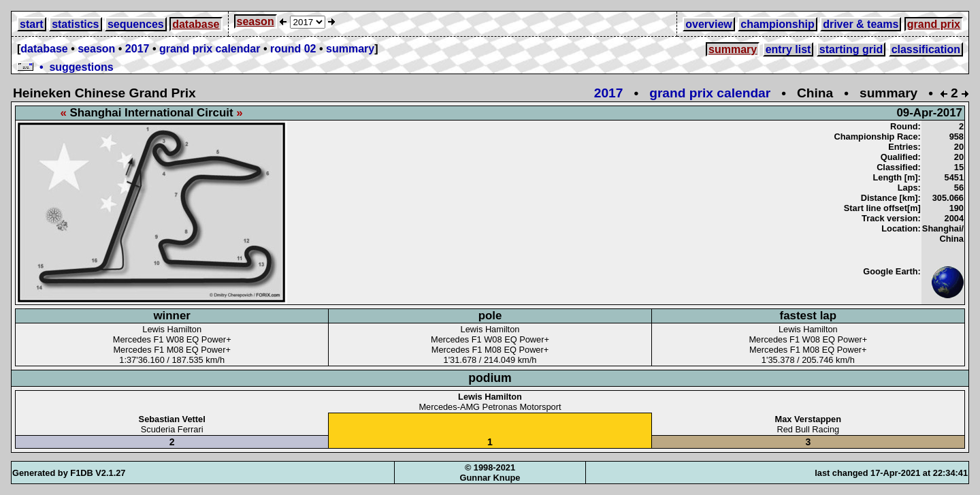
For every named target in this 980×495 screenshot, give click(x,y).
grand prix (934, 24)
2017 (137, 49)
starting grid (851, 49)
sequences (136, 24)
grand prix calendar (210, 49)
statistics (75, 24)
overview (708, 24)
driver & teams (861, 24)
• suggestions (65, 67)
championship (777, 24)
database (196, 24)
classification (926, 49)
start (32, 24)
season (256, 21)
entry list (788, 49)
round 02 (293, 49)
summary (350, 49)
